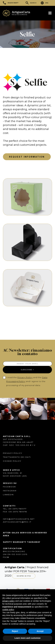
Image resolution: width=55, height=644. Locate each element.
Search (33, 3)
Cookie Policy (12, 461)
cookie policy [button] (8, 610)
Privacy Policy (25, 377)
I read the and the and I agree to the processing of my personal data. (27, 381)
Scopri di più (24, 576)
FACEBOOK (9, 487)
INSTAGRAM (10, 491)
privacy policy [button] (9, 601)
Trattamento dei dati (17, 457)
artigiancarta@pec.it (17, 522)
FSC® (6, 557)
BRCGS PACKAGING (14, 551)
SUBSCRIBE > (27, 370)
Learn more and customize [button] (27, 638)
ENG (47, 3)
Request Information (27, 157)
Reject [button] (15, 631)
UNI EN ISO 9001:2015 (15, 554)
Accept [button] (40, 631)
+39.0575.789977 (13, 3)
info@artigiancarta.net (19, 519)
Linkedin (8, 495)
